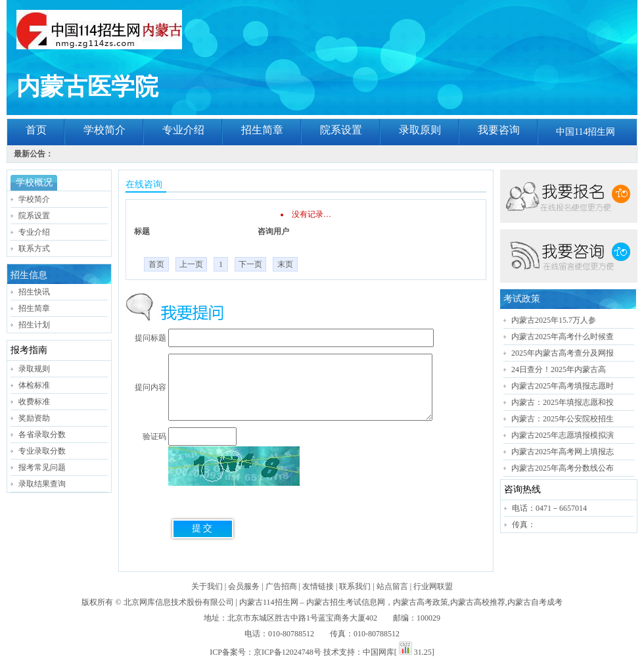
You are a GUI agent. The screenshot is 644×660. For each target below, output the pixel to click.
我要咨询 (499, 130)
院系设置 (341, 130)
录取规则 (34, 369)
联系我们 (355, 586)
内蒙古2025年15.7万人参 (554, 320)
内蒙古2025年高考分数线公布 (563, 468)
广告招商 (281, 586)
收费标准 (34, 402)
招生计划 (34, 325)
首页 (36, 130)
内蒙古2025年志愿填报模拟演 (563, 435)
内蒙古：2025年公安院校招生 (563, 419)
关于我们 (207, 586)
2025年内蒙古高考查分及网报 (563, 353)
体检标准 (34, 385)
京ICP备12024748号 (287, 652)
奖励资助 (34, 418)
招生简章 (262, 130)
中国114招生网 (586, 132)
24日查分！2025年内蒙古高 (559, 369)
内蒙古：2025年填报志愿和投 (563, 402)
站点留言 (392, 586)
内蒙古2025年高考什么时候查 (563, 337)
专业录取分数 (42, 451)
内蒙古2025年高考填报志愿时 (563, 386)
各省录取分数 (42, 435)
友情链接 (318, 586)
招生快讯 (34, 292)
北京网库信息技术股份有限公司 (179, 602)
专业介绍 (183, 130)
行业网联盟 (433, 586)
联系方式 (34, 248)
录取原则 (420, 130)
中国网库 (379, 652)
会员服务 (244, 586)
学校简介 (104, 130)
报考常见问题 (42, 467)
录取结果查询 (42, 484)
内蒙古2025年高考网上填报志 (563, 452)
